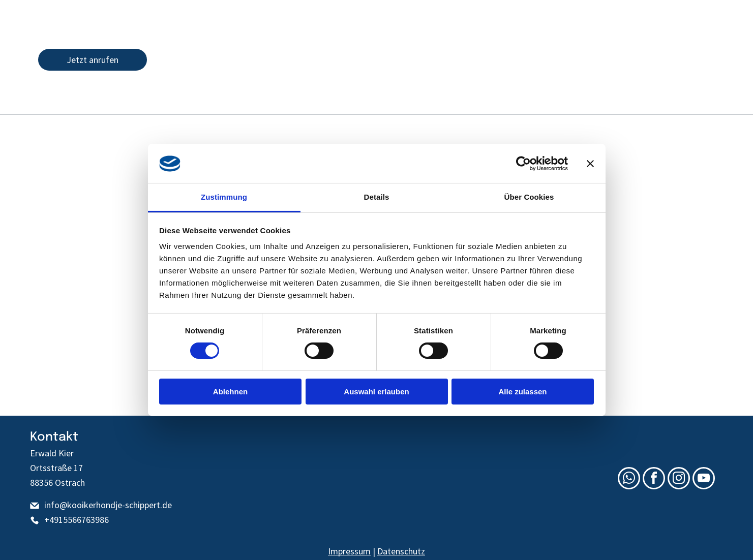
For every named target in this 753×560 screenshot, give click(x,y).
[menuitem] (54, 133)
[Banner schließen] (590, 164)
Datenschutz (401, 551)
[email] (636, 60)
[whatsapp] (707, 60)
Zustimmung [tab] (224, 197)
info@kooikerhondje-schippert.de (108, 505)
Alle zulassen (522, 392)
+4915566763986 (77, 520)
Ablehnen (230, 392)
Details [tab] (377, 197)
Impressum (349, 551)
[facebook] (654, 60)
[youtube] (689, 60)
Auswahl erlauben (376, 392)
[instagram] (672, 60)
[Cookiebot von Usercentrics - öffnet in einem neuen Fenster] (523, 164)
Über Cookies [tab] (529, 197)
